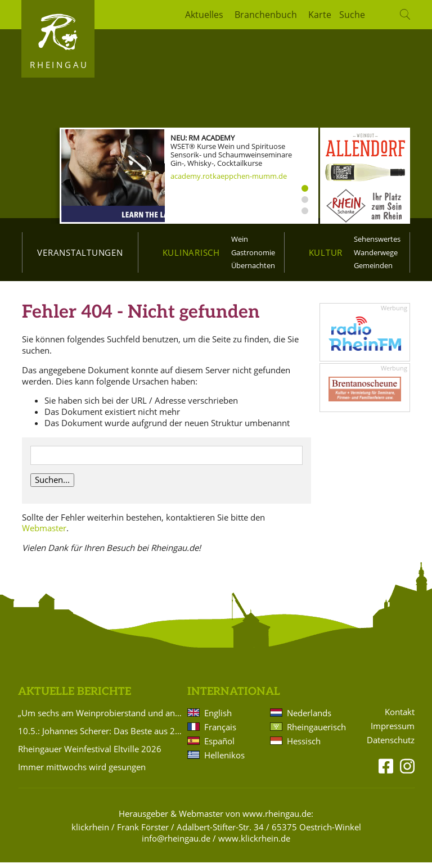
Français (220, 733)
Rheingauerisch (316, 733)
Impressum (393, 732)
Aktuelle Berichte (75, 698)
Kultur (326, 252)
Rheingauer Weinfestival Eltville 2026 (90, 755)
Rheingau (59, 65)
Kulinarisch (191, 252)
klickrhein (90, 833)
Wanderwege (376, 252)
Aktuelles (204, 15)
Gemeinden (373, 265)
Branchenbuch (266, 15)
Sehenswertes (377, 239)
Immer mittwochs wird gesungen (82, 773)
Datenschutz (391, 746)
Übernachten (253, 265)
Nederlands (309, 719)
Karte (320, 15)
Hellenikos (224, 761)
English (218, 719)
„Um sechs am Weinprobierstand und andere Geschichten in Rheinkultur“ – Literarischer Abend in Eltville (101, 719)
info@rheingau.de (176, 844)
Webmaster (44, 534)
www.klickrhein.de (254, 844)
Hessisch (304, 747)
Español (219, 747)
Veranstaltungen (80, 252)
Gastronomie (253, 252)
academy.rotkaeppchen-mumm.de (229, 176)
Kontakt (400, 718)
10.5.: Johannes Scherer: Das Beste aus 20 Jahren (101, 737)
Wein (240, 239)
